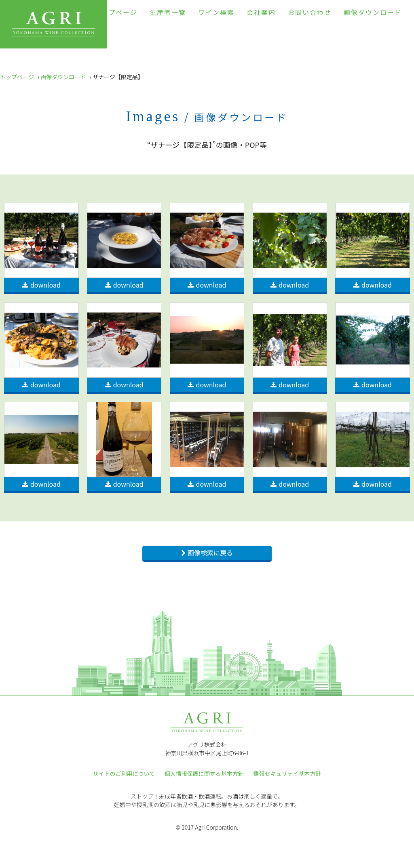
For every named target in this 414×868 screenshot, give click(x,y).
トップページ (116, 12)
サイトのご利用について (124, 773)
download (45, 285)
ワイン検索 (216, 12)
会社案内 (261, 12)
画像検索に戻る (210, 553)
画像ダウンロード (373, 12)
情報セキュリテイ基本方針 (287, 773)
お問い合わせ (310, 12)
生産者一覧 (168, 12)
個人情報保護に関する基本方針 (204, 773)
